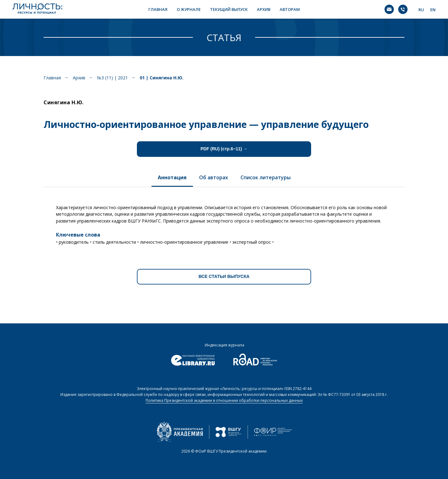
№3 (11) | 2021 (112, 78)
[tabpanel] (224, 223)
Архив (79, 78)
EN (433, 10)
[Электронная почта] (389, 9)
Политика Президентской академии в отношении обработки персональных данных (224, 400)
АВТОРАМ (290, 9)
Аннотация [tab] (172, 177)
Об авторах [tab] (214, 177)
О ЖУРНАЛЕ (189, 9)
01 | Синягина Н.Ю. (162, 78)
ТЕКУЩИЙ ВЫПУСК (229, 9)
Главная (52, 78)
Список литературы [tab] (266, 177)
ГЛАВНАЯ (158, 9)
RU (421, 10)
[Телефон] (403, 9)
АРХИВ (264, 9)
